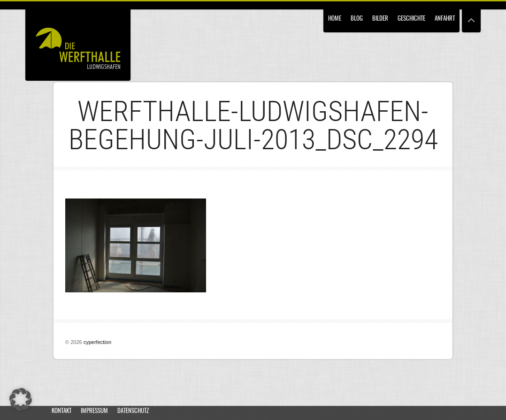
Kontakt (61, 411)
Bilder (380, 19)
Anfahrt (445, 19)
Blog (357, 19)
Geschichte (411, 19)
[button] (21, 399)
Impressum (94, 411)
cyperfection (97, 342)
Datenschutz (133, 411)
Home (335, 19)
